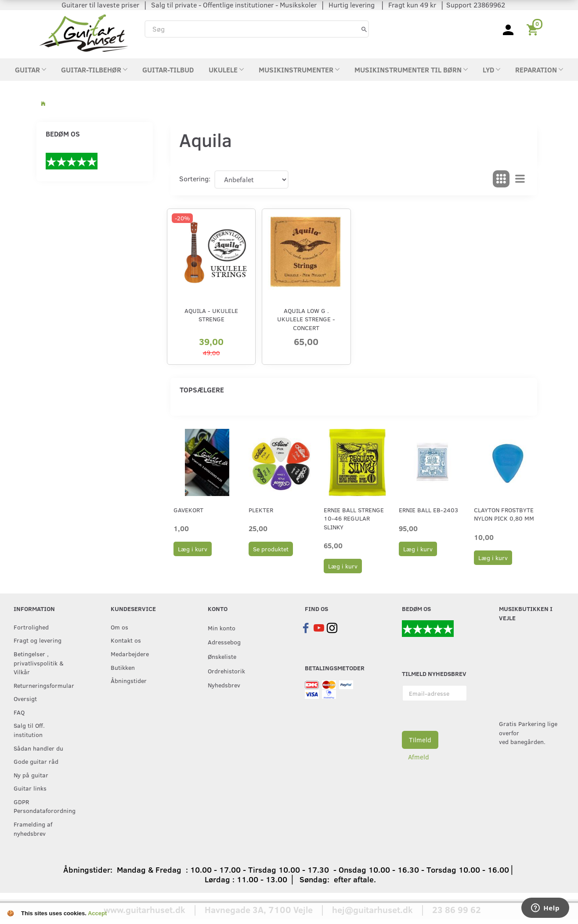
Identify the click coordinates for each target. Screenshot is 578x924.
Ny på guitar (31, 775)
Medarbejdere (130, 654)
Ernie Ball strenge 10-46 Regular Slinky (354, 518)
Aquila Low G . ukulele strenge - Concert (306, 319)
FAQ (19, 712)
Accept (97, 913)
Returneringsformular (44, 685)
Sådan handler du (38, 748)
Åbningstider (129, 680)
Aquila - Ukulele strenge (211, 315)
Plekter (261, 510)
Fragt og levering (38, 640)
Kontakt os (126, 640)
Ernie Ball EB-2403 (428, 510)
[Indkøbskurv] (534, 29)
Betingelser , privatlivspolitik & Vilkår (39, 663)
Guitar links (30, 788)
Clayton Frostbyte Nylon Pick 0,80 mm (504, 514)
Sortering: (195, 178)
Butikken (123, 667)
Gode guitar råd (36, 761)
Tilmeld (420, 740)
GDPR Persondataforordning (44, 806)
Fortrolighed (31, 627)
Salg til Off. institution (29, 730)
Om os (119, 627)
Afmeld (419, 757)
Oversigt (25, 698)
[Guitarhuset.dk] (84, 32)
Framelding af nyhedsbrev (33, 829)
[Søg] (364, 29)
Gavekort (188, 510)
